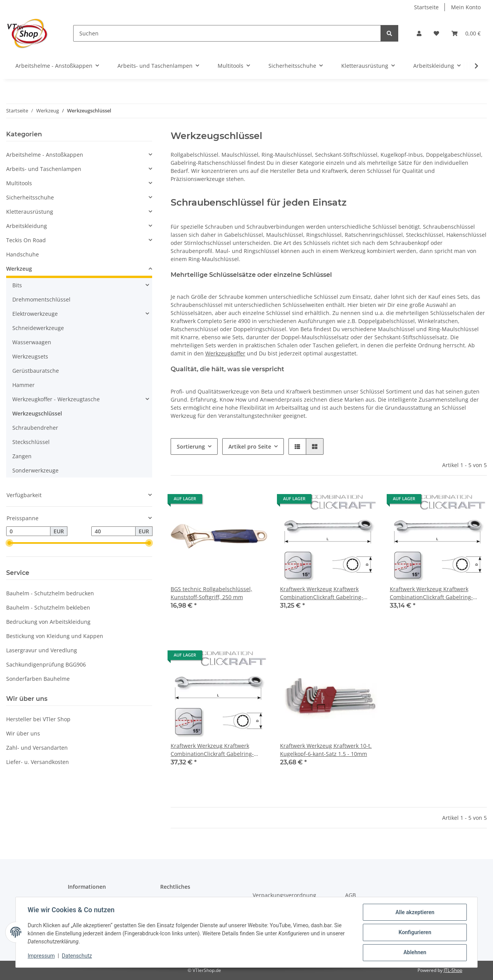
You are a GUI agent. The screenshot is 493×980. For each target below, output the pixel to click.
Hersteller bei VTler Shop (38, 719)
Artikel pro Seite (250, 446)
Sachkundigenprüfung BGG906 (46, 664)
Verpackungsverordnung (284, 895)
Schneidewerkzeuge (38, 328)
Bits (17, 285)
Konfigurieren (414, 933)
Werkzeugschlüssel (37, 413)
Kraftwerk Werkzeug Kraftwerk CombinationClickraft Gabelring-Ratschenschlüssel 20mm (322, 593)
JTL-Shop (453, 970)
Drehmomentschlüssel (41, 299)
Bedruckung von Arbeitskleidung (48, 622)
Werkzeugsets (30, 356)
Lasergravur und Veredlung (42, 650)
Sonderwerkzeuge (35, 470)
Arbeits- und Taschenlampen (44, 169)
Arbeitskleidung (27, 226)
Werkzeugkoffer (225, 353)
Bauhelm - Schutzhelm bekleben (48, 607)
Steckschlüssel (31, 442)
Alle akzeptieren (414, 913)
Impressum (42, 956)
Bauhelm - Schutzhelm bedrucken (50, 593)
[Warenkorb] (466, 33)
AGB (350, 895)
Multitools (19, 183)
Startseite (426, 7)
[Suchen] (227, 33)
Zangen (22, 456)
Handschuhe (23, 254)
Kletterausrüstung (30, 212)
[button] (419, 33)
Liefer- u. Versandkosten (38, 762)
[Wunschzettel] (436, 33)
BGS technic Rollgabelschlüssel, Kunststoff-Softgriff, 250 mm (211, 593)
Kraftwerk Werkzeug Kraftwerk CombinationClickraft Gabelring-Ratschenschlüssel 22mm (431, 593)
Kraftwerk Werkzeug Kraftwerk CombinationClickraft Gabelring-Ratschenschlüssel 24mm (212, 750)
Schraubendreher (35, 428)
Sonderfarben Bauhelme (38, 679)
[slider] (9, 543)
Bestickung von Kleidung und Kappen (55, 636)
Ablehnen (414, 953)
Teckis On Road (26, 240)
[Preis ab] (28, 531)
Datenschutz (77, 956)
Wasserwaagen (32, 342)
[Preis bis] (113, 531)
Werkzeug (19, 269)
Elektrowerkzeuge (35, 314)
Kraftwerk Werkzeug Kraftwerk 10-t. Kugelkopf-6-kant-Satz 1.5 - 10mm (326, 750)
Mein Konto (466, 7)
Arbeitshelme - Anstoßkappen (45, 155)
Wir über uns (23, 733)
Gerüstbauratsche (36, 371)
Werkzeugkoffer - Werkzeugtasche (56, 399)
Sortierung (191, 446)
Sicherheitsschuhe (30, 197)
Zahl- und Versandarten (37, 748)
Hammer (23, 385)
